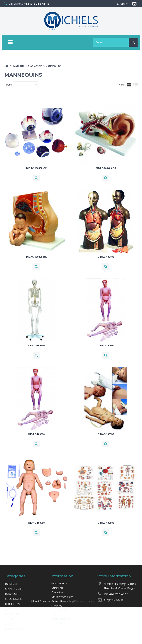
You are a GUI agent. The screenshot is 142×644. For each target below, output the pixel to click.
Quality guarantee (62, 619)
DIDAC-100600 (106, 345)
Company (57, 605)
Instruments (58, 623)
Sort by (8, 85)
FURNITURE (11, 584)
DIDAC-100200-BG (36, 257)
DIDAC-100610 (36, 434)
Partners (56, 614)
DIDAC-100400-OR (106, 168)
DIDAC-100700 (106, 434)
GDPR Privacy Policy (62, 597)
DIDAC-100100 (106, 257)
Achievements (59, 610)
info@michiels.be (114, 600)
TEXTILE (9, 619)
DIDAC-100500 (36, 345)
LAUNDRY (10, 624)
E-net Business (42, 638)
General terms (60, 601)
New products (59, 583)
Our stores (57, 588)
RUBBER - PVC (13, 604)
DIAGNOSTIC (12, 594)
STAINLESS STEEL (15, 589)
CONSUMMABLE (14, 599)
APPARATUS (12, 609)
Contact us (57, 592)
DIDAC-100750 (36, 523)
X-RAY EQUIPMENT (15, 629)
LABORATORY (13, 614)
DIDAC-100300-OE (36, 168)
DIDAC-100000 (106, 523)
